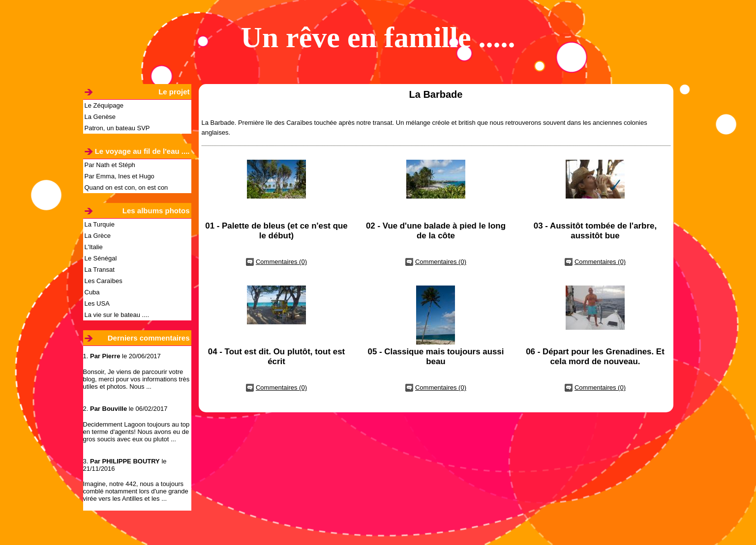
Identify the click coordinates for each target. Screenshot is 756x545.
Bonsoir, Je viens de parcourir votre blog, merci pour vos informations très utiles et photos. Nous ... (136, 379)
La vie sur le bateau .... (117, 315)
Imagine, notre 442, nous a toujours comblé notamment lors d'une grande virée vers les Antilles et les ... (136, 491)
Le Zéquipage (104, 105)
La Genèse (100, 117)
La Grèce (98, 236)
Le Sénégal (101, 258)
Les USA (97, 303)
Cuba (92, 292)
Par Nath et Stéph (110, 165)
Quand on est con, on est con (126, 187)
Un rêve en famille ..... (378, 37)
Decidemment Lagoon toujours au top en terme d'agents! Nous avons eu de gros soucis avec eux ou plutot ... (136, 432)
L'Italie (94, 247)
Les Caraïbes (104, 281)
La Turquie (100, 224)
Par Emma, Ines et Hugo (120, 176)
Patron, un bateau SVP (117, 128)
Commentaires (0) (281, 262)
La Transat (100, 270)
